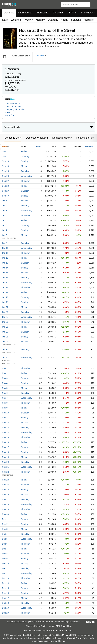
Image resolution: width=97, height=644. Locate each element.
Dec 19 (5, 608)
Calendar (58, 13)
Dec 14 (5, 583)
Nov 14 (5, 432)
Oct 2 (5, 206)
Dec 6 (5, 544)
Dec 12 (5, 573)
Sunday (25, 161)
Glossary (30, 626)
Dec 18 (5, 603)
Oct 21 (5, 302)
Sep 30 (5, 196)
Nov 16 (5, 442)
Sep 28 (5, 186)
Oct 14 (5, 268)
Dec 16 (5, 593)
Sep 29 (5, 191)
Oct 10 (5, 248)
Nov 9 (5, 408)
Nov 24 (5, 485)
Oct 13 (5, 263)
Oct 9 (5, 243)
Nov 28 (5, 504)
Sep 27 (5, 181)
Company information (15, 109)
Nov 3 (5, 378)
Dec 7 (5, 549)
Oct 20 (5, 297)
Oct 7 (5, 230)
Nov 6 (5, 393)
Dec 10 (5, 564)
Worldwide (42, 13)
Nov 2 (5, 373)
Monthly (40, 20)
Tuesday (25, 171)
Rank (38, 146)
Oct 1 (5, 201)
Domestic (9, 13)
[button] (93, 4)
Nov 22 (5, 472)
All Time (72, 13)
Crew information (13, 106)
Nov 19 (5, 457)
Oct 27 (5, 332)
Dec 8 (5, 554)
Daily (5, 20)
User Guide (41, 626)
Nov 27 (5, 499)
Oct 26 (5, 327)
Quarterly (53, 20)
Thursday (25, 181)
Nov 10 (5, 413)
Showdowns (88, 13)
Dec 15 (5, 588)
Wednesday (27, 176)
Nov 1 (5, 368)
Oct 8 (5, 235)
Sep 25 (5, 171)
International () (15, 80)
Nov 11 (5, 418)
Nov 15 (5, 437)
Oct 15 (5, 273)
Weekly (29, 20)
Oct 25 (5, 322)
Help (69, 626)
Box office (10, 115)
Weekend (16, 20)
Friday (24, 151)
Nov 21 (5, 467)
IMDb (61, 631)
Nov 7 (5, 398)
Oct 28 (5, 337)
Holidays (89, 20)
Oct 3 (5, 211)
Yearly (65, 20)
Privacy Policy (82, 638)
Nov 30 (5, 514)
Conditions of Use (63, 638)
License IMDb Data (57, 626)
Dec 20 (5, 613)
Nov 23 (5, 480)
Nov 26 (5, 495)
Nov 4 (5, 383)
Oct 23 (5, 312)
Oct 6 (5, 225)
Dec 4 (5, 534)
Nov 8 (5, 403)
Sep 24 (5, 166)
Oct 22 (5, 307)
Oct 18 (5, 287)
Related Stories (85, 138)
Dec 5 (5, 539)
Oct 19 (5, 292)
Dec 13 (5, 578)
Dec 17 (5, 598)
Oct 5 (5, 220)
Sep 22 (5, 156)
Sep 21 (5, 151)
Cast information (13, 103)
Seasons (76, 20)
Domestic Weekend (37, 138)
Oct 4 (5, 215)
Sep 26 (5, 176)
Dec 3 (5, 529)
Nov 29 (5, 509)
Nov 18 (5, 452)
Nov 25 (5, 490)
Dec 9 (5, 559)
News (8, 112)
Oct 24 (5, 317)
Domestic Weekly (62, 138)
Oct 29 (5, 342)
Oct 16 (5, 278)
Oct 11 (5, 253)
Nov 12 (5, 423)
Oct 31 (5, 357)
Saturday (25, 156)
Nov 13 (5, 427)
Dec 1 (5, 519)
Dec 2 (5, 524)
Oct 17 (5, 283)
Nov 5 (5, 388)
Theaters (89, 146)
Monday (25, 166)
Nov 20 (5, 462)
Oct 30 (5, 350)
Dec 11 (5, 568)
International (25, 13)
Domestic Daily (13, 138)
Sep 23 (5, 161)
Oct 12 (5, 258)
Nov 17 (5, 447)
